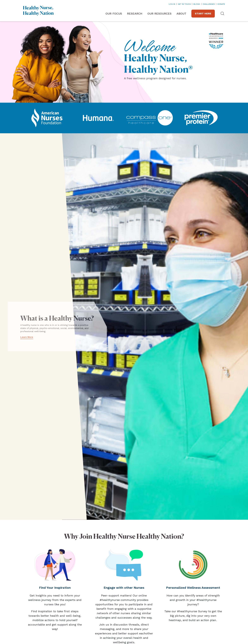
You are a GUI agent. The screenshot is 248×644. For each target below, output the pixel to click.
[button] (222, 14)
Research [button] (135, 14)
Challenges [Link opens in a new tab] (209, 4)
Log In (172, 4)
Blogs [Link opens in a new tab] (197, 4)
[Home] (38, 11)
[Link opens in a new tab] (47, 118)
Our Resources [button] (159, 14)
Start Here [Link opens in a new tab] (203, 14)
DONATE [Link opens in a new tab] (221, 4)
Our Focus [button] (114, 14)
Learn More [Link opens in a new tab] (17, 337)
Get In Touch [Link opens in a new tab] (184, 4)
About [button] (181, 14)
